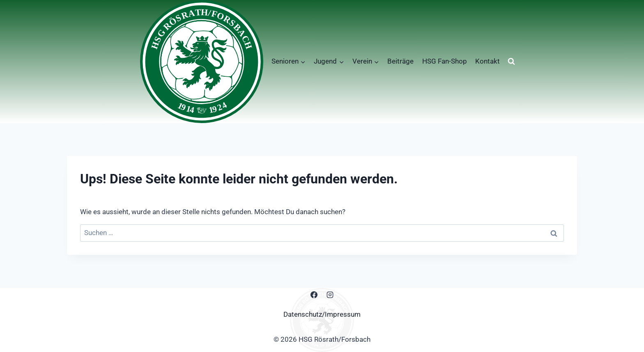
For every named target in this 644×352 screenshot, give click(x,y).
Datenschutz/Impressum (322, 314)
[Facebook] (314, 295)
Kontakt (488, 61)
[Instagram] (330, 295)
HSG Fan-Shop (445, 61)
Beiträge (400, 61)
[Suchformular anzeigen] (511, 62)
